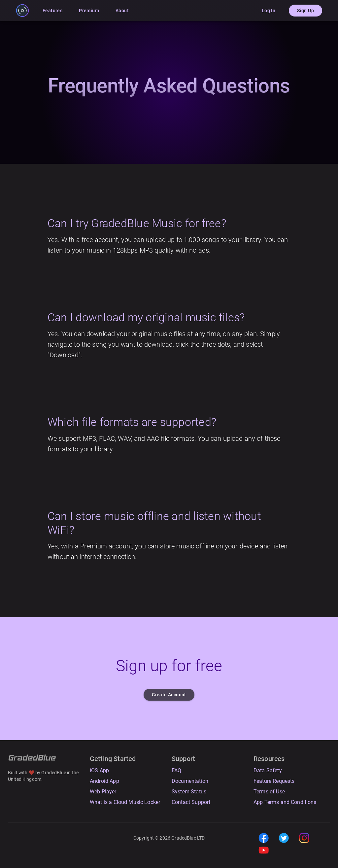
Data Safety (268, 770)
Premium (89, 11)
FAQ (176, 770)
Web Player (103, 792)
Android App (104, 781)
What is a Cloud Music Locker (125, 802)
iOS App (99, 770)
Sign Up (305, 11)
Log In (269, 11)
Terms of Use (269, 792)
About (122, 11)
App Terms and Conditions (285, 802)
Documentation (190, 781)
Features (52, 11)
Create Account (169, 695)
